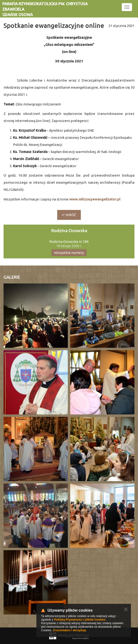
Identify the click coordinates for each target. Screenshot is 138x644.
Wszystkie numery (69, 253)
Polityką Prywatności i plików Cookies (80, 620)
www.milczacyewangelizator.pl (95, 199)
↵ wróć (69, 215)
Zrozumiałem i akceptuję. (70, 630)
